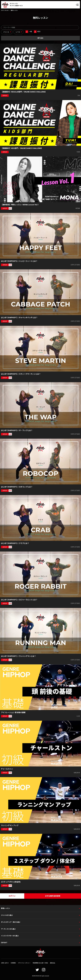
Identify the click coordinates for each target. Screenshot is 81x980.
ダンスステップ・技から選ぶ (11, 922)
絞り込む (40, 38)
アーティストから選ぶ (8, 929)
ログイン (12, 896)
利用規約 (13, 963)
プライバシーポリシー (24, 963)
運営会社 (53, 963)
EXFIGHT (4, 943)
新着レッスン (5, 908)
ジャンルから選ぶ (7, 915)
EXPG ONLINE (5, 10)
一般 (30, 32)
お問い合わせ (5, 963)
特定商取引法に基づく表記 (40, 963)
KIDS (39, 32)
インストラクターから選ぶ (10, 936)
